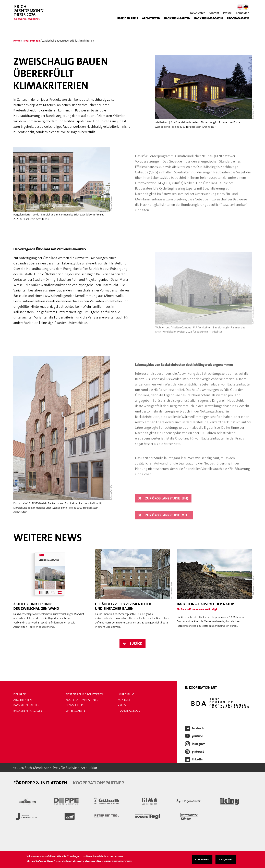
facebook (198, 728)
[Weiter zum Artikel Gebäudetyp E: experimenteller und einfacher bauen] (132, 589)
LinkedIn (197, 759)
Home (17, 41)
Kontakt (214, 13)
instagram (199, 744)
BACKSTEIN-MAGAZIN (208, 18)
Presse (227, 13)
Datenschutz (75, 711)
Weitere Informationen (118, 861)
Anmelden (242, 13)
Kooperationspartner (82, 700)
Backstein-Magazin (28, 711)
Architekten (151, 18)
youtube (197, 736)
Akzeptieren (202, 860)
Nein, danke (226, 860)
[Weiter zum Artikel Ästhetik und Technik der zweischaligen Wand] (51, 589)
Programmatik (238, 18)
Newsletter (197, 13)
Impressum (126, 694)
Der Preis (20, 694)
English (240, 7)
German (246, 7)
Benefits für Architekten (84, 694)
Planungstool (129, 711)
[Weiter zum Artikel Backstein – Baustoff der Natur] (214, 588)
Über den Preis (127, 18)
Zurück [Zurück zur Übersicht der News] (136, 643)
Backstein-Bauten (177, 18)
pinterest (198, 752)
